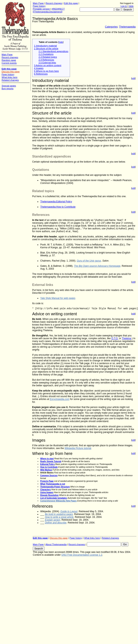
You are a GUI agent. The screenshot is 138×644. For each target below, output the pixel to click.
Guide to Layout (69, 511)
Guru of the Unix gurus (89, 261)
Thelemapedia (127, 27)
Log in (124, 6)
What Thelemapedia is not (53, 484)
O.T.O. (115, 338)
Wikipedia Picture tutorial (78, 448)
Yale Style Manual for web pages (58, 298)
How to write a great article (59, 517)
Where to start (47, 459)
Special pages (9, 86)
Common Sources (49, 476)
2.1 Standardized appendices (54, 51)
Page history (39, 6)
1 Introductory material (45, 46)
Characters (45, 490)
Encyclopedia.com (59, 399)
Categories (111, 27)
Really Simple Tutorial (51, 461)
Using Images (47, 492)
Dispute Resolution (49, 495)
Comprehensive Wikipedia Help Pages (58, 501)
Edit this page (71, 3)
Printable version (41, 9)
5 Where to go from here (46, 71)
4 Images (39, 68)
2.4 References (46, 60)
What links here (92, 538)
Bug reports (8, 89)
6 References (41, 74)
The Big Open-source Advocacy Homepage (97, 266)
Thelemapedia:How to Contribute (58, 207)
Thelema (126, 338)
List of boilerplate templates (54, 498)
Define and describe (56, 523)
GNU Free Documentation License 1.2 (82, 555)
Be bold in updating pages (59, 514)
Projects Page (47, 481)
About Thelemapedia (56, 544)
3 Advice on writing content (48, 65)
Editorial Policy (47, 464)
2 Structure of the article (46, 48)
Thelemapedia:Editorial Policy (56, 202)
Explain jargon (53, 520)
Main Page (38, 3)
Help (131, 6)
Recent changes (54, 3)
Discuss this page (59, 538)
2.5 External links (47, 63)
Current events (9, 63)
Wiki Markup (46, 470)
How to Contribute (49, 467)
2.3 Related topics (48, 57)
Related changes (110, 538)
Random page (9, 60)
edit (133, 78)
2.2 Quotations (46, 54)
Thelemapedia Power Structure (55, 487)
